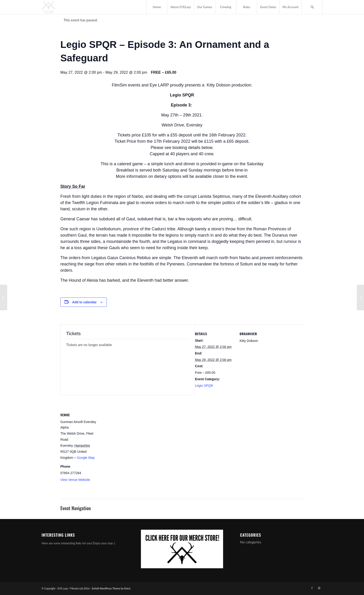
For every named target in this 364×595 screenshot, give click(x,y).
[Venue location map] (129, 438)
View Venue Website (75, 480)
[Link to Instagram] (319, 588)
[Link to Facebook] (312, 588)
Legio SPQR (204, 386)
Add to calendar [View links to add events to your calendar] (84, 302)
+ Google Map (84, 458)
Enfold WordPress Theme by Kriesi (111, 588)
